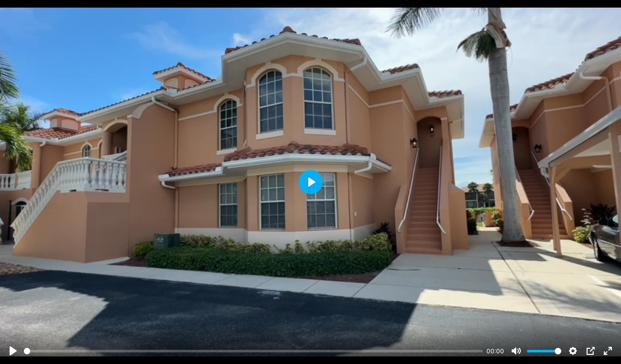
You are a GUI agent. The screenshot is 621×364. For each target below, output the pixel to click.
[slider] (253, 351)
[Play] (13, 351)
